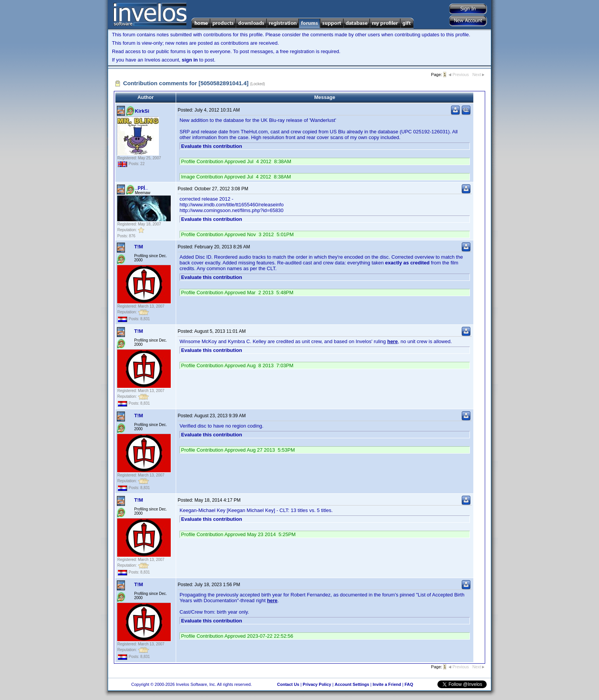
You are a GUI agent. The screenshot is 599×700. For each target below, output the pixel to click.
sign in (190, 60)
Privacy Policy (317, 684)
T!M (138, 247)
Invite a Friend (387, 684)
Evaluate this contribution (212, 146)
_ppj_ (141, 187)
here (393, 341)
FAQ (409, 684)
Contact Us (288, 684)
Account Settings (352, 684)
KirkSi (142, 111)
